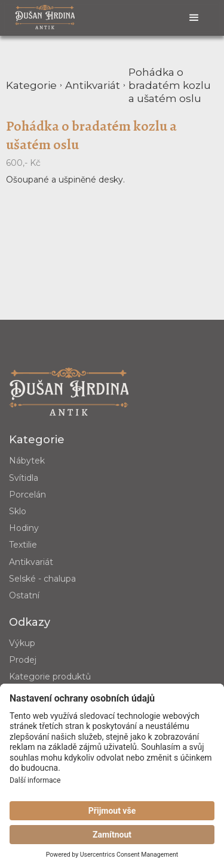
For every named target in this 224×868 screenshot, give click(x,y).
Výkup (22, 643)
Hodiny (24, 528)
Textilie (23, 545)
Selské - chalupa (42, 579)
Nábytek (27, 461)
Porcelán (27, 495)
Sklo (18, 511)
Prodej (23, 660)
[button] (194, 18)
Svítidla (24, 478)
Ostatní (24, 595)
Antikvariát (31, 562)
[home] (45, 17)
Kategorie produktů (50, 677)
